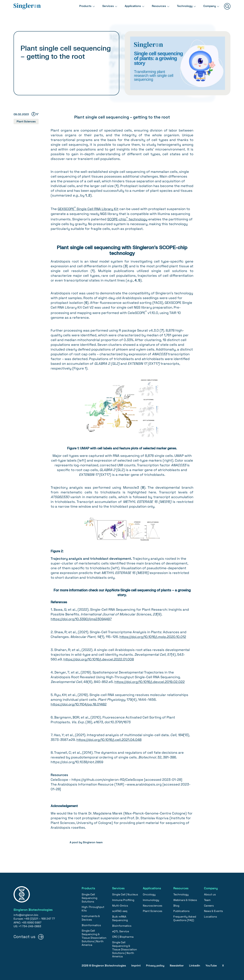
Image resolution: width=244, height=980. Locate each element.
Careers (209, 904)
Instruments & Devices (91, 917)
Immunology (151, 899)
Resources (155, 8)
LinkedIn (195, 964)
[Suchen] (227, 9)
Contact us (24, 936)
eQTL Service (121, 930)
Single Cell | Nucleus (125, 893)
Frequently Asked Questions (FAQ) (185, 917)
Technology (182, 8)
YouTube (211, 964)
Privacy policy (155, 964)
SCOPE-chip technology (127, 219)
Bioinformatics (91, 924)
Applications (128, 8)
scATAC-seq (120, 910)
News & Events (213, 910)
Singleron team (93, 841)
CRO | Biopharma (123, 936)
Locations (210, 916)
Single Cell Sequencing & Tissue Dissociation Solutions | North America (94, 937)
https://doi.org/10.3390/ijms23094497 (82, 619)
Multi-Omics (120, 904)
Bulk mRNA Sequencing (120, 917)
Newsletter (177, 964)
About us (210, 893)
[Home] (27, 9)
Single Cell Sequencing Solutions (89, 897)
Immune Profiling (123, 899)
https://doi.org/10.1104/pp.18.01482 (79, 703)
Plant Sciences (26, 121)
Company (209, 8)
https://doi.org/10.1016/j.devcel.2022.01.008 (99, 659)
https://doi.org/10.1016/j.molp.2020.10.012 (153, 636)
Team (207, 899)
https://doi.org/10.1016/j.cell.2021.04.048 (109, 739)
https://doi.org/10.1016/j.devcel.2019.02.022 (150, 681)
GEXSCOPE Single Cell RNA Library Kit (88, 209)
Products (78, 8)
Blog (176, 904)
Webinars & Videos (185, 899)
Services (102, 8)
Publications (181, 910)
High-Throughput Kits (93, 908)
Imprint (136, 964)
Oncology (149, 893)
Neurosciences (152, 904)
